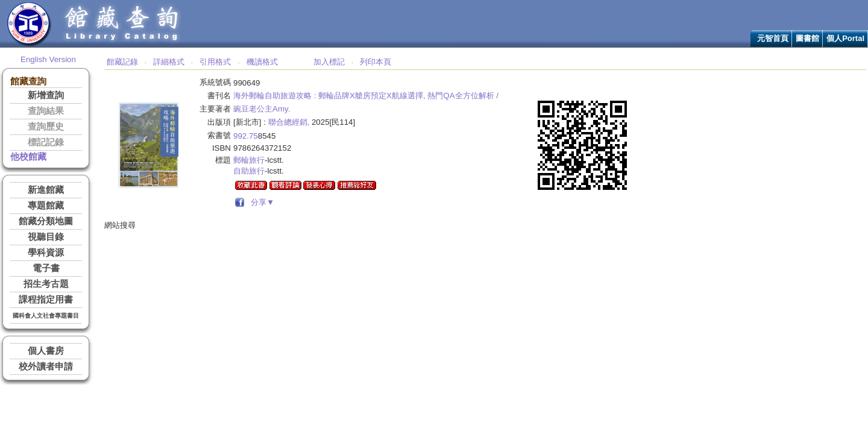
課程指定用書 (46, 300)
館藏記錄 (122, 62)
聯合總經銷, (289, 122)
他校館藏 (28, 157)
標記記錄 (46, 142)
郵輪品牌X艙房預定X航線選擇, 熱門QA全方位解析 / (408, 96)
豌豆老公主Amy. (262, 109)
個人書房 (46, 351)
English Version (48, 59)
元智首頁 (773, 38)
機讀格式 (262, 62)
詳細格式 (169, 62)
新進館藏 (46, 190)
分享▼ (261, 202)
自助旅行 (249, 171)
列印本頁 (376, 62)
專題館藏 (46, 206)
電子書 (46, 268)
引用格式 (215, 62)
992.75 (246, 136)
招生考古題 (46, 284)
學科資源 (46, 253)
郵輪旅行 (249, 160)
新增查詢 (46, 95)
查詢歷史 (46, 127)
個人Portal (845, 38)
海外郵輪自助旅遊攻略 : (275, 96)
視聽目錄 (46, 237)
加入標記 (329, 62)
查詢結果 (46, 111)
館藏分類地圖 (46, 221)
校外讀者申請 (46, 366)
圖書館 (807, 38)
